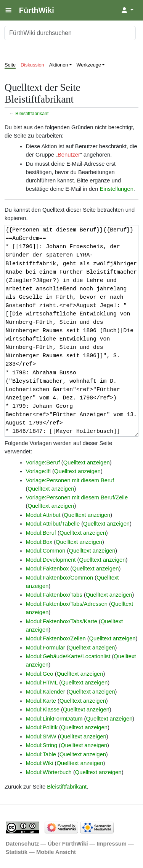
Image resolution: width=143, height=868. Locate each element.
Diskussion (32, 65)
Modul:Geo (40, 674)
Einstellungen (116, 189)
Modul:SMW (41, 737)
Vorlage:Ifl (38, 471)
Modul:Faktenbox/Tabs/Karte (62, 621)
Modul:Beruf (41, 533)
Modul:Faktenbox (47, 569)
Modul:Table (41, 754)
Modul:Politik (42, 727)
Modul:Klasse (43, 710)
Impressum (112, 844)
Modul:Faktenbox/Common (60, 578)
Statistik (17, 852)
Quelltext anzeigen (87, 463)
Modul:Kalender (46, 692)
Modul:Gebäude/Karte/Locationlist (68, 656)
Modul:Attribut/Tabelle (53, 524)
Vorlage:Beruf (43, 463)
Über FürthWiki (68, 844)
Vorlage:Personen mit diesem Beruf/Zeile (77, 497)
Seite (10, 65)
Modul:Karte (41, 701)
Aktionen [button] (59, 65)
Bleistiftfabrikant (32, 114)
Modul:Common (46, 551)
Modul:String (42, 745)
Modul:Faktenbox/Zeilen (56, 638)
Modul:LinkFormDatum (54, 719)
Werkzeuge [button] (89, 65)
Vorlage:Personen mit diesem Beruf (70, 480)
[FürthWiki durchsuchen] (70, 33)
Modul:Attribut (43, 515)
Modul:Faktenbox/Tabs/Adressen (67, 604)
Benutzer (69, 155)
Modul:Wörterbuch (49, 772)
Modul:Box (39, 542)
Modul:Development (51, 560)
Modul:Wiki (40, 763)
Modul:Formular (46, 648)
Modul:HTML (42, 683)
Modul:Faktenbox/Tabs (54, 595)
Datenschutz (22, 844)
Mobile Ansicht (56, 852)
